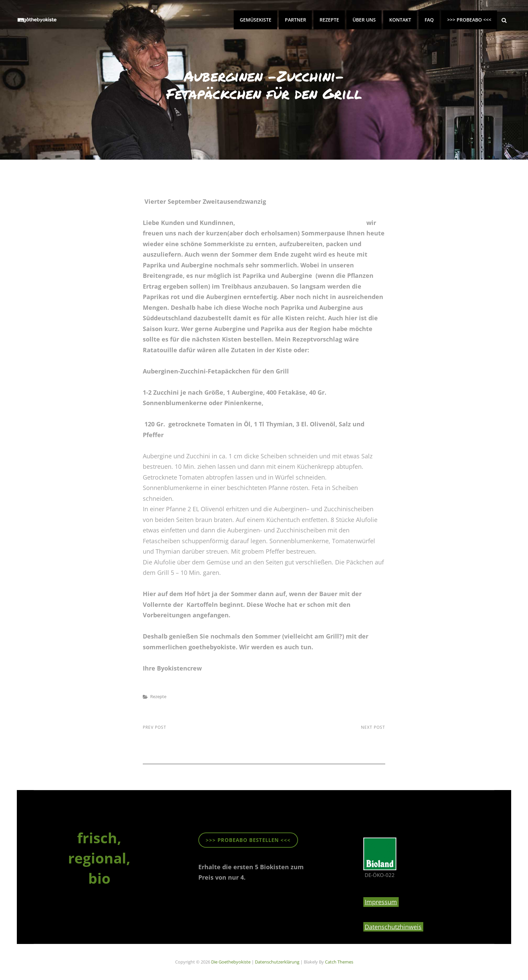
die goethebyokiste (231, 962)
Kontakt (400, 20)
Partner (295, 20)
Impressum (381, 902)
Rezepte (329, 20)
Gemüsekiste (256, 20)
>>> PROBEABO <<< (469, 20)
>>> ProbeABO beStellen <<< (248, 840)
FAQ (429, 20)
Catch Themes (339, 962)
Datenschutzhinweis (393, 927)
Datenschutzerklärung (277, 962)
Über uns (364, 20)
